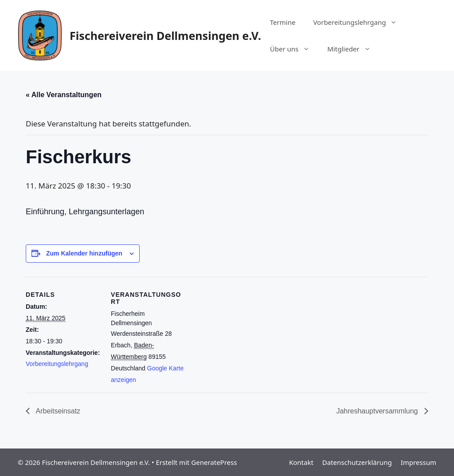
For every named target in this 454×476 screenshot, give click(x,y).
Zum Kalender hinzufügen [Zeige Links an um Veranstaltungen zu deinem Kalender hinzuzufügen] (84, 253)
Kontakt (301, 462)
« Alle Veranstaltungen (64, 95)
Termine (283, 22)
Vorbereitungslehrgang (359, 22)
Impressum (419, 462)
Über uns (294, 49)
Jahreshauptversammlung (378, 411)
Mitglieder (353, 49)
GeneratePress (214, 462)
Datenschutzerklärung (357, 462)
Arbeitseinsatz (57, 411)
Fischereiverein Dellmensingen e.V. (165, 35)
